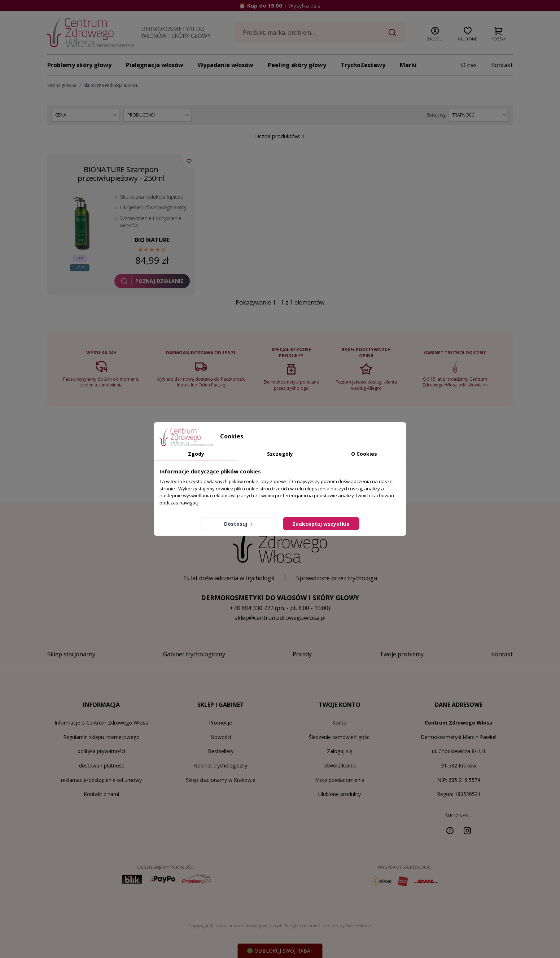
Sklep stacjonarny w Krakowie (221, 780)
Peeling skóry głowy (297, 65)
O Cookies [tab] (364, 454)
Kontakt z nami (101, 794)
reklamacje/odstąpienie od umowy (101, 780)
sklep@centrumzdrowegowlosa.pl (280, 618)
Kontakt (502, 65)
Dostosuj (239, 524)
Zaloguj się (340, 751)
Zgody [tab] (196, 454)
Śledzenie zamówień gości (340, 737)
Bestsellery (221, 751)
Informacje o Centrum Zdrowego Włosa (101, 723)
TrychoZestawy (363, 65)
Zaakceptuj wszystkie (321, 524)
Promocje (220, 723)
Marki (408, 65)
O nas (469, 65)
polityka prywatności (101, 751)
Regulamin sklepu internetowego (101, 737)
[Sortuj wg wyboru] (478, 115)
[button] (435, 32)
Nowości (221, 737)
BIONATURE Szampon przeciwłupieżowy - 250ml (121, 174)
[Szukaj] (320, 32)
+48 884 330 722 (252, 608)
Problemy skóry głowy (79, 65)
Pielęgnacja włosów (155, 65)
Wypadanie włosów (226, 65)
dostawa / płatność (102, 765)
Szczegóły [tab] (280, 454)
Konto (340, 723)
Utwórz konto (340, 765)
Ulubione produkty (340, 794)
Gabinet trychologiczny (221, 765)
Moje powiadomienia (340, 780)
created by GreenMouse (347, 926)
